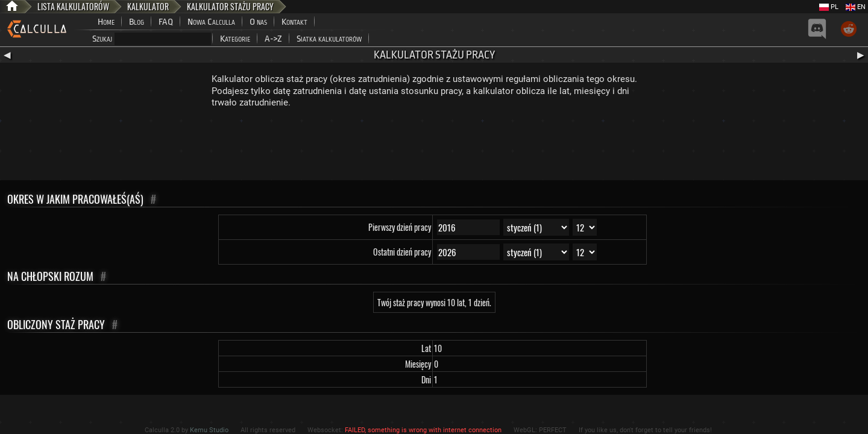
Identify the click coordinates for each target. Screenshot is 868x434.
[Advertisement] (434, 147)
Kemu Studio (209, 430)
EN (856, 7)
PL (829, 7)
